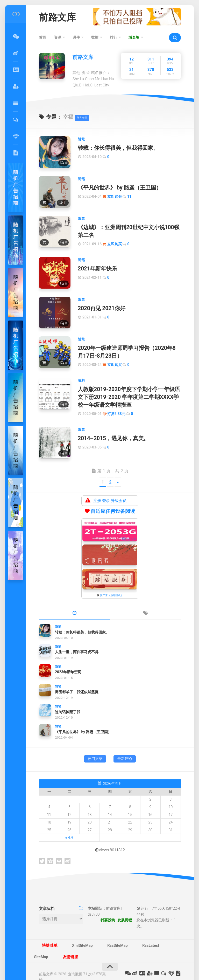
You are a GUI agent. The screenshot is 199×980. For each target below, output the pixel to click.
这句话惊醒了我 (68, 702)
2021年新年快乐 (96, 266)
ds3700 (94, 904)
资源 (58, 39)
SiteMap (147, 937)
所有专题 (82, 119)
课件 (76, 39)
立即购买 (115, 196)
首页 (42, 39)
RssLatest (124, 937)
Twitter (42, 851)
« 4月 (69, 828)
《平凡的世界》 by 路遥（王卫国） (117, 188)
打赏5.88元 (116, 405)
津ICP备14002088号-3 (57, 967)
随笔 (81, 140)
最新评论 (125, 749)
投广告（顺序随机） (112, 586)
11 (129, 196)
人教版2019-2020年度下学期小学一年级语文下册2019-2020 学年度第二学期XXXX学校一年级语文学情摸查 (128, 390)
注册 (97, 491)
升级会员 (119, 491)
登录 (106, 491)
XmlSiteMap (71, 937)
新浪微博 (67, 851)
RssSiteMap (99, 937)
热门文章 (95, 749)
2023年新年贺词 (68, 662)
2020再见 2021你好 (100, 305)
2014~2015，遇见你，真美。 (111, 429)
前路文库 (60, 18)
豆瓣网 (59, 851)
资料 (81, 375)
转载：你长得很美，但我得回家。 (116, 149)
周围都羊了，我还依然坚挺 (77, 682)
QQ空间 (50, 851)
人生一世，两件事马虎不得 (77, 642)
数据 (95, 39)
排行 (113, 39)
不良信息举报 (88, 967)
